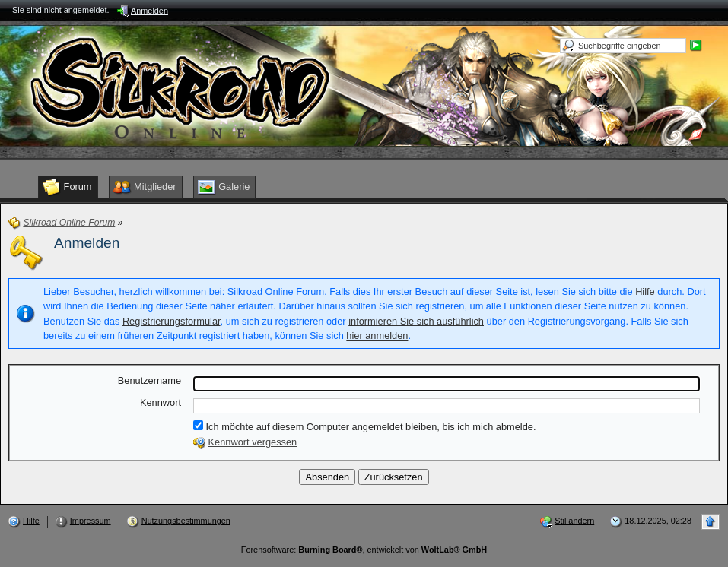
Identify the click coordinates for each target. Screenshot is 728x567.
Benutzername (149, 380)
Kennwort (161, 402)
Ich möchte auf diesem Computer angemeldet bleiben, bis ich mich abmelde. (364, 426)
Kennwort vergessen (253, 442)
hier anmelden (377, 336)
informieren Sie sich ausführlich (416, 321)
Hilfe (645, 291)
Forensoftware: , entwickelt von (364, 550)
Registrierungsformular (172, 321)
